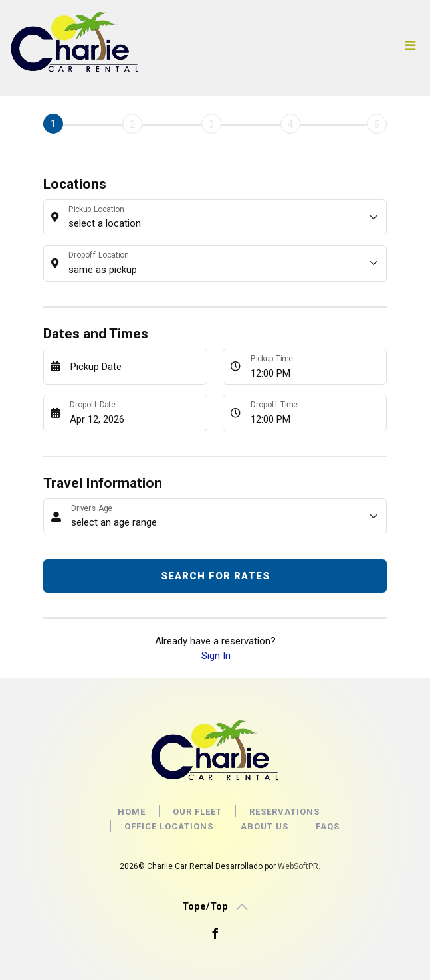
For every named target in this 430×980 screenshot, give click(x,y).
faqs (328, 826)
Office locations (169, 826)
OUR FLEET (197, 812)
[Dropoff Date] (135, 413)
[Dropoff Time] (315, 413)
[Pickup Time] (315, 367)
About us (265, 826)
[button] (215, 906)
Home (132, 812)
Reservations (284, 812)
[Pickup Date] (135, 367)
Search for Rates (215, 576)
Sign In (216, 656)
